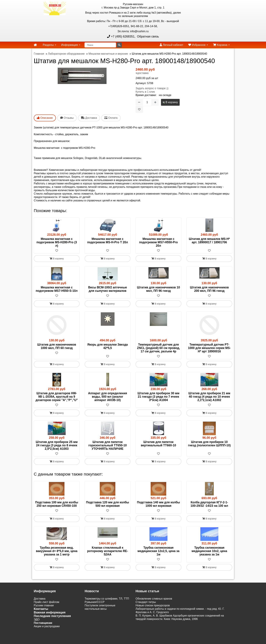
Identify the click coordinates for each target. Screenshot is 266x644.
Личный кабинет (171, 45)
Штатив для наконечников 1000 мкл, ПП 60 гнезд (57, 346)
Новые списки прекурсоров (153, 606)
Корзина (221, 45)
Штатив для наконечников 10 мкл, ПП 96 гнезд (158, 289)
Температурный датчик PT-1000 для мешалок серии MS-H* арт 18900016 (209, 348)
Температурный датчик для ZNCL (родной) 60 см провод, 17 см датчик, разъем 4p (159, 348)
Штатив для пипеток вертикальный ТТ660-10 (158, 444)
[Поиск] (100, 45)
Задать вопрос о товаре (151, 88)
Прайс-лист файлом (46, 602)
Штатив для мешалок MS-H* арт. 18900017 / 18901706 (209, 241)
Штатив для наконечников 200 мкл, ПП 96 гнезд (209, 289)
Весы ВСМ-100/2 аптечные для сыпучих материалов (108, 289)
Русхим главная (44, 606)
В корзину (170, 102)
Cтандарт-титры (146, 602)
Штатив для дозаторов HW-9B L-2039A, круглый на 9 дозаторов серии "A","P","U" (57, 397)
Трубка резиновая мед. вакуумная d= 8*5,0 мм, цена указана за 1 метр (57, 551)
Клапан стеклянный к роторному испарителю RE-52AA (108, 551)
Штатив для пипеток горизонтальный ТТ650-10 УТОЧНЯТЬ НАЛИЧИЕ (108, 445)
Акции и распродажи (47, 626)
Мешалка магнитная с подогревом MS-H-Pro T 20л (108, 241)
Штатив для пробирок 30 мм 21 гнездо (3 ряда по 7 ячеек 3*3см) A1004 (159, 397)
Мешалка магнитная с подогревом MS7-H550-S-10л (57, 289)
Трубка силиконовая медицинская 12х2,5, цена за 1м (158, 551)
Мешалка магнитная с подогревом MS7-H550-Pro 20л (158, 242)
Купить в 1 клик (145, 92)
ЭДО (37, 620)
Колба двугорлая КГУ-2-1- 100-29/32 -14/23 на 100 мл (209, 504)
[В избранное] (139, 109)
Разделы (49, 45)
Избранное (198, 45)
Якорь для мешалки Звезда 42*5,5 (108, 346)
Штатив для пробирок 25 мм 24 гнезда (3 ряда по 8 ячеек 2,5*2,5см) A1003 (57, 445)
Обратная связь (148, 36)
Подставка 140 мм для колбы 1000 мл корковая (158, 504)
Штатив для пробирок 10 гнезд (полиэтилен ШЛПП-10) (209, 444)
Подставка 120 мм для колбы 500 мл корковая (108, 504)
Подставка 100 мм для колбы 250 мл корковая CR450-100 (57, 504)
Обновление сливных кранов (154, 599)
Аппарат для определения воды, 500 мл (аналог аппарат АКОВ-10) (107, 397)
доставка (143, 73)
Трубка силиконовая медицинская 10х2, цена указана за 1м (209, 551)
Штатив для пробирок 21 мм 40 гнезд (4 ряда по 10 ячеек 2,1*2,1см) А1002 (209, 397)
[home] (35, 45)
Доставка (40, 599)
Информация (71, 45)
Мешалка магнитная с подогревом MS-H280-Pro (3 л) (57, 242)
